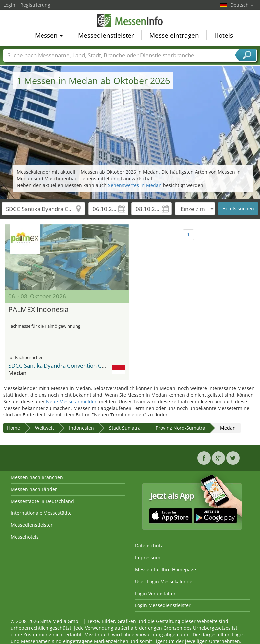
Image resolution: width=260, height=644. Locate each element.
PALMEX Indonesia (39, 309)
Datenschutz (149, 546)
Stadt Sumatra (125, 428)
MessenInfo (130, 21)
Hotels (224, 36)
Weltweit (44, 428)
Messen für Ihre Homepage (166, 569)
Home (13, 428)
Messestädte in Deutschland (42, 501)
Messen (49, 36)
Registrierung (35, 5)
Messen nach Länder (34, 489)
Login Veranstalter (155, 593)
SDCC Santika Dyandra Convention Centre (62, 366)
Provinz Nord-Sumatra (180, 428)
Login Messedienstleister (163, 605)
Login (9, 5)
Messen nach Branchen (37, 477)
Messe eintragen (174, 36)
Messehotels (25, 537)
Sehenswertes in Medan (135, 185)
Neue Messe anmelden (72, 401)
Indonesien (82, 428)
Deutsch (242, 5)
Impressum (148, 557)
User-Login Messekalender (165, 581)
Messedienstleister (106, 36)
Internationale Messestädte (41, 513)
